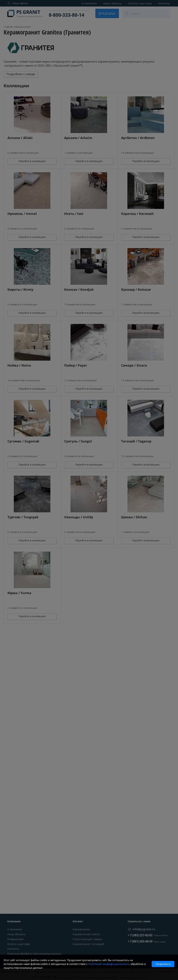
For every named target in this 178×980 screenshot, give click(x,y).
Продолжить (163, 964)
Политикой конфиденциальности (109, 964)
